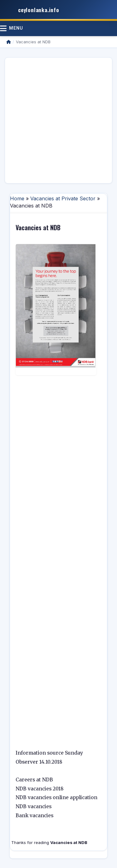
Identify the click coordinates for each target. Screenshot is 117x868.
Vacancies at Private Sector (63, 198)
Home (17, 198)
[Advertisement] (58, 120)
